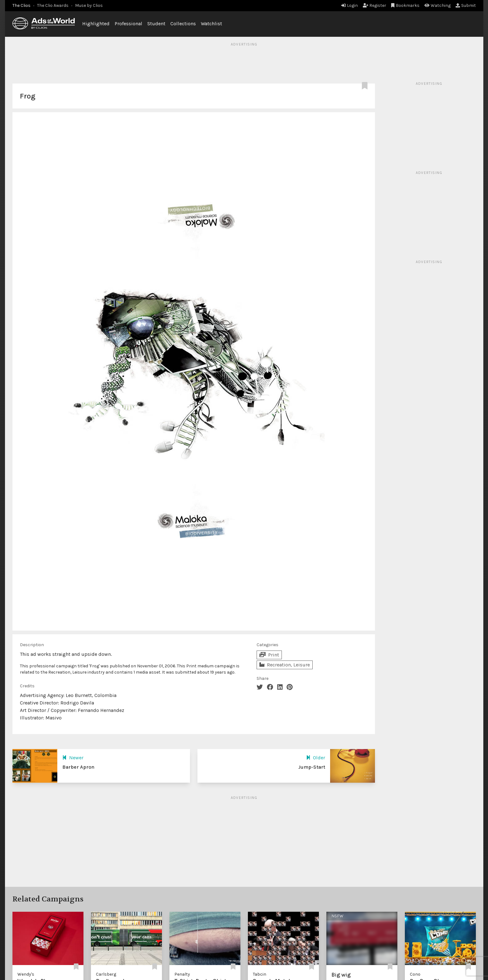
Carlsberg (106, 974)
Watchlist (211, 24)
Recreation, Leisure (285, 665)
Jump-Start (312, 767)
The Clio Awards (53, 5)
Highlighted (96, 24)
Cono (415, 974)
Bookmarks (405, 5)
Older (316, 758)
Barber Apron (78, 767)
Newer (73, 758)
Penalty (182, 974)
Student (156, 24)
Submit (466, 5)
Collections (183, 24)
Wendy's (26, 974)
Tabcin (260, 974)
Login (350, 5)
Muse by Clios (89, 5)
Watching (438, 5)
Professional (128, 24)
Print (269, 655)
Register (375, 5)
